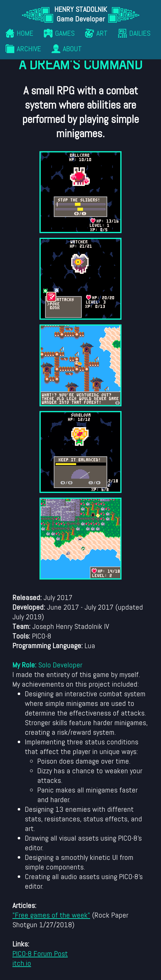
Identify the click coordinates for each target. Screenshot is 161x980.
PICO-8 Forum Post (40, 953)
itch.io (22, 963)
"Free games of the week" (51, 915)
